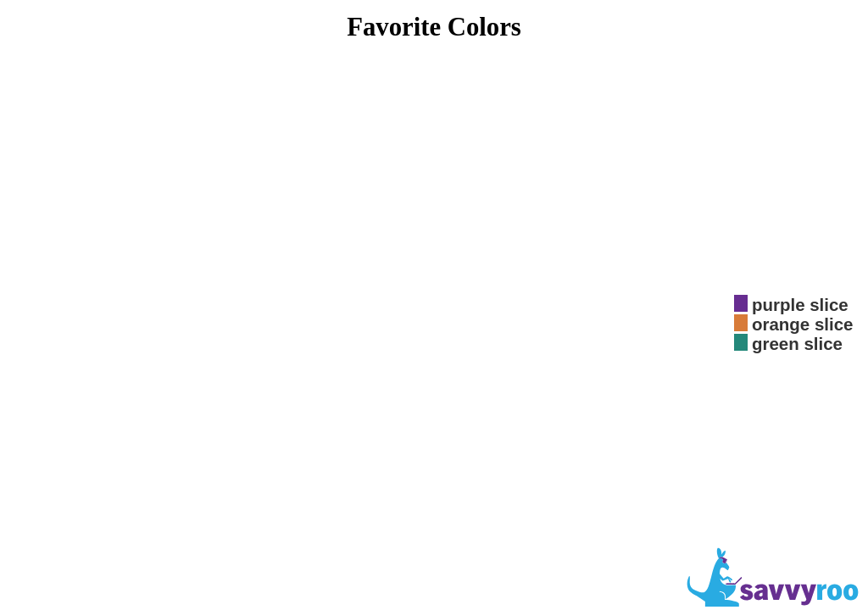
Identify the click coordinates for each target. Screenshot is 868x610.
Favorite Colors (434, 27)
